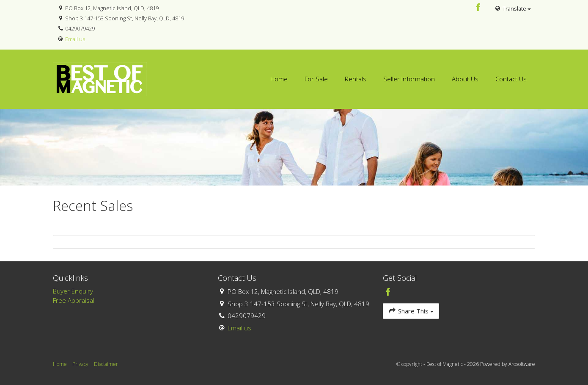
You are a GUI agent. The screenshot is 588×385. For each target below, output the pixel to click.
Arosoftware (522, 364)
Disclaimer (106, 364)
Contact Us (511, 79)
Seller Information (409, 79)
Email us (75, 39)
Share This (411, 311)
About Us (465, 79)
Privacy (80, 364)
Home (279, 79)
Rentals (356, 79)
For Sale (316, 79)
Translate (513, 8)
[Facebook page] (478, 8)
